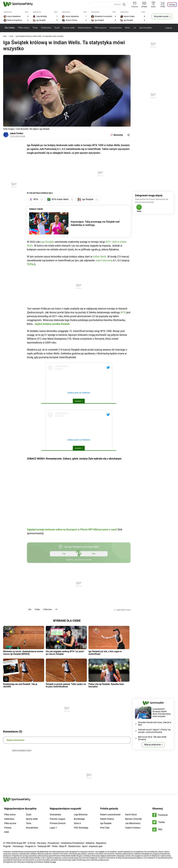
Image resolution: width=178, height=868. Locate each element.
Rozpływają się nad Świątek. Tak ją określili (20, 685)
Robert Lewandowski (110, 815)
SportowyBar (146, 28)
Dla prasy (42, 843)
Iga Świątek (48, 242)
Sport (85, 846)
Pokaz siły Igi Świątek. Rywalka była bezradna (106, 685)
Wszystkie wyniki (161, 16)
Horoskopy (18, 846)
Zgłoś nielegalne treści (22, 750)
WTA (123, 312)
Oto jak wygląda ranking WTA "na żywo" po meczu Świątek (65, 653)
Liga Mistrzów (81, 815)
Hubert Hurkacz (133, 828)
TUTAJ (31, 264)
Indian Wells (100, 257)
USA (30, 609)
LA (135, 28)
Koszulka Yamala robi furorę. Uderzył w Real (155, 724)
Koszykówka (116, 28)
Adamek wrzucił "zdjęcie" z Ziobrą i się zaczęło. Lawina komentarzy (154, 731)
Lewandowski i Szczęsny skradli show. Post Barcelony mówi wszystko (162, 713)
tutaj (54, 862)
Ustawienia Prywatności (73, 843)
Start (5, 36)
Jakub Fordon (16, 133)
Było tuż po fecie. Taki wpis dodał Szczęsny (152, 738)
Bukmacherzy (85, 28)
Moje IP (63, 846)
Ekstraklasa (55, 815)
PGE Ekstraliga (81, 828)
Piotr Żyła (105, 828)
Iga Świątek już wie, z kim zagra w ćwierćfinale (105, 653)
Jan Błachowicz (133, 823)
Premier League (57, 819)
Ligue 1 (53, 828)
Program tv (30, 846)
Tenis (35, 28)
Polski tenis (48, 609)
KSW (7, 832)
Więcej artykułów (153, 745)
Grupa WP (21, 843)
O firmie (32, 843)
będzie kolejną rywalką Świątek (52, 324)
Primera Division (58, 823)
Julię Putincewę (104, 260)
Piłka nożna (24, 28)
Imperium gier (96, 846)
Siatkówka (46, 28)
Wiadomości (74, 846)
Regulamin (101, 843)
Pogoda (7, 846)
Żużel (57, 28)
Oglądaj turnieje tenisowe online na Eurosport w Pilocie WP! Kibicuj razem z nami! (72, 529)
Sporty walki (69, 28)
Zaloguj (172, 5)
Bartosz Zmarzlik (133, 819)
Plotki (55, 846)
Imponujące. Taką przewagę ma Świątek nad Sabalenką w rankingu (95, 223)
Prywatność (53, 843)
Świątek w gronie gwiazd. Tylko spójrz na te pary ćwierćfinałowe (66, 685)
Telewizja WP (44, 846)
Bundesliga (79, 819)
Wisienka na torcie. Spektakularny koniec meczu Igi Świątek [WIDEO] (23, 653)
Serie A (77, 823)
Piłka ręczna (100, 28)
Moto (127, 28)
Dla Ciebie (10, 28)
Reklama (90, 843)
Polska (37, 609)
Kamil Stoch (131, 815)
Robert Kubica (107, 819)
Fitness (8, 828)
